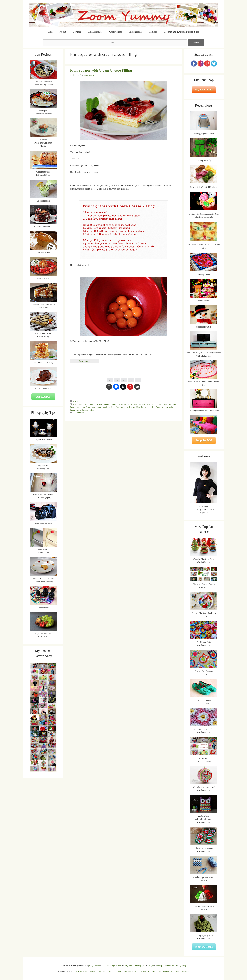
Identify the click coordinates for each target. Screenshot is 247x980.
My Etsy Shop (204, 90)
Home (149, 407)
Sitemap (159, 965)
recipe (171, 407)
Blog (50, 32)
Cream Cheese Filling (130, 404)
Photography (135, 32)
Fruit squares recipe (78, 407)
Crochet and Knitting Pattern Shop (182, 32)
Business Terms (170, 965)
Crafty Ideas (116, 32)
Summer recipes (88, 410)
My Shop (182, 965)
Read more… (85, 361)
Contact (77, 32)
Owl (75, 972)
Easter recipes (163, 404)
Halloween (152, 972)
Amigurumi (175, 972)
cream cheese (115, 404)
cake (100, 404)
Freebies (185, 972)
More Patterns (204, 947)
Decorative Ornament (97, 972)
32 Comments (79, 413)
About (63, 32)
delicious (142, 404)
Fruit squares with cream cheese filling (101, 407)
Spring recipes (76, 410)
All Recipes (43, 397)
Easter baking (152, 404)
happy (144, 407)
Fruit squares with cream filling (128, 407)
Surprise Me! (204, 440)
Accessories (128, 972)
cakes (75, 401)
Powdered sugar (162, 407)
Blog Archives (95, 32)
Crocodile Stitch (115, 972)
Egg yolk (173, 404)
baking (76, 404)
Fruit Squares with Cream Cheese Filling (101, 70)
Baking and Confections (89, 404)
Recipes (153, 32)
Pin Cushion (164, 972)
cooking (106, 404)
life (154, 407)
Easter (144, 972)
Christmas (83, 972)
